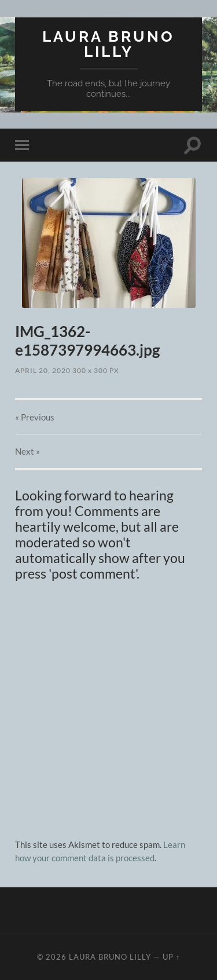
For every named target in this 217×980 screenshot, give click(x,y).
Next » (27, 451)
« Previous (35, 417)
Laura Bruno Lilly (108, 44)
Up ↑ (171, 957)
